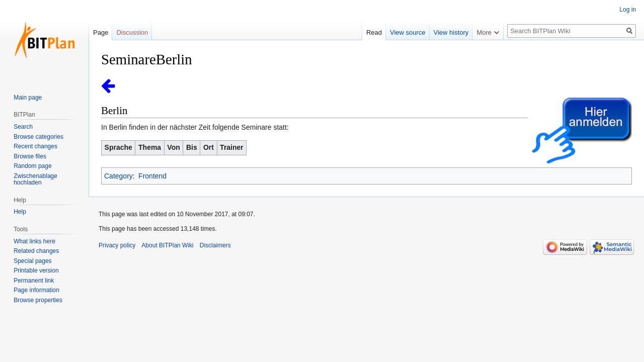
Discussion (132, 32)
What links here (34, 241)
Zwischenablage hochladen (35, 179)
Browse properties (38, 300)
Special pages (32, 261)
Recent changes (35, 146)
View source (408, 32)
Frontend (152, 176)
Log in (628, 10)
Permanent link (34, 281)
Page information (36, 290)
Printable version (36, 270)
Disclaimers (215, 245)
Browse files (30, 156)
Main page (28, 98)
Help (20, 212)
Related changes (36, 251)
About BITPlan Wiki (167, 245)
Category (118, 176)
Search (23, 127)
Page (101, 32)
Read (374, 32)
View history (451, 32)
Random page (32, 166)
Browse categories (38, 137)
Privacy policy (117, 245)
